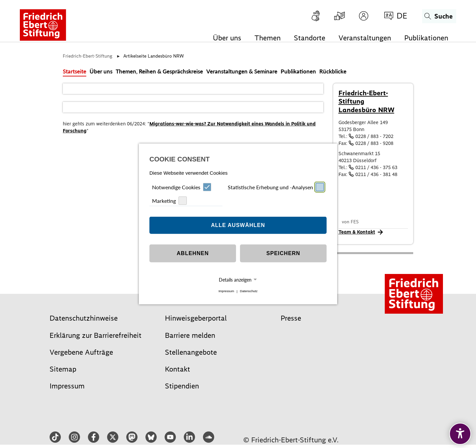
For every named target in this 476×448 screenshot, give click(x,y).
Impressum (226, 291)
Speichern (283, 253)
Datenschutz (249, 291)
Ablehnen (193, 253)
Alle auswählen (238, 225)
